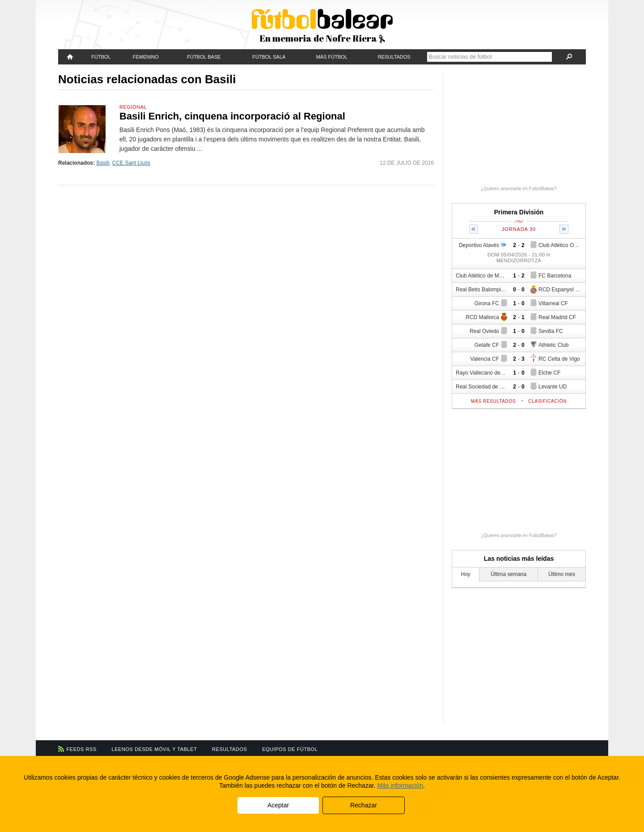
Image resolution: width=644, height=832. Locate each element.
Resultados (394, 57)
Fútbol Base (204, 57)
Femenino (146, 57)
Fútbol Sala (269, 57)
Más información (400, 785)
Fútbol (101, 57)
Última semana (508, 574)
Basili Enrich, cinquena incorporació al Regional (232, 116)
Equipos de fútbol (290, 749)
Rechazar (364, 805)
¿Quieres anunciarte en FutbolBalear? (519, 189)
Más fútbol (332, 57)
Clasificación (547, 401)
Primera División (519, 212)
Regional (133, 107)
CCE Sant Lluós (131, 163)
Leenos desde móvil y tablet (155, 749)
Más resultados (494, 401)
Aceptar (278, 805)
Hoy (466, 574)
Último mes (562, 574)
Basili (103, 163)
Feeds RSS (82, 749)
